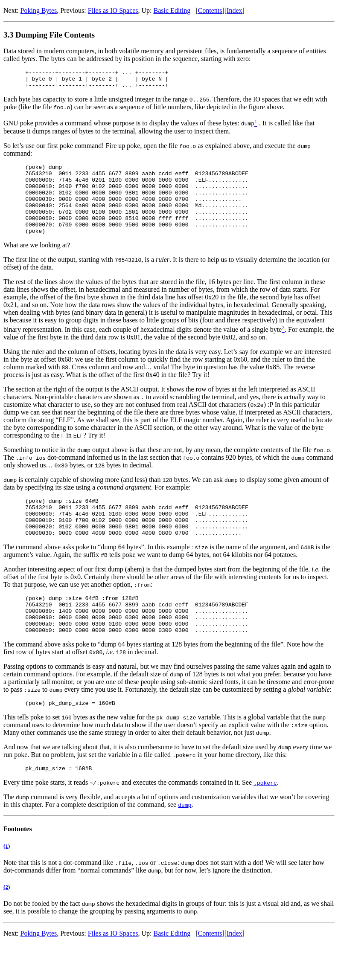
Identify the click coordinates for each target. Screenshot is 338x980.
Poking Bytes (39, 10)
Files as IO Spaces (113, 10)
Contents (210, 10)
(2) (7, 923)
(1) (7, 882)
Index (234, 10)
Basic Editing (172, 10)
